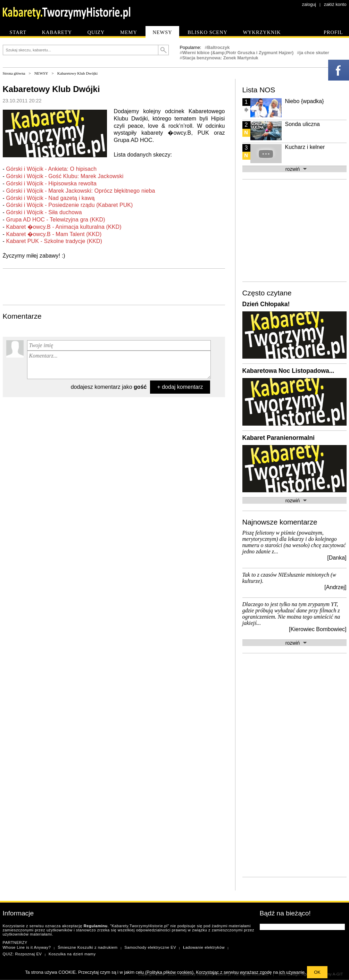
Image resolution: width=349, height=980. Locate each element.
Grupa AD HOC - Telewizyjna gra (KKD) (55, 220)
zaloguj (309, 4)
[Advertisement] (114, 286)
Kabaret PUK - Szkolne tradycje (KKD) (54, 241)
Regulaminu (96, 926)
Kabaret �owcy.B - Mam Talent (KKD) (54, 234)
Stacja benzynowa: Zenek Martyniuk (220, 58)
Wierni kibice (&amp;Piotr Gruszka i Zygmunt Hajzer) (238, 53)
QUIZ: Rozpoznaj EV (22, 954)
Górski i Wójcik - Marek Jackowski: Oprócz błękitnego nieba (80, 191)
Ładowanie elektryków (204, 947)
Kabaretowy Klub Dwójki (77, 73)
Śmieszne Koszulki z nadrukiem (88, 947)
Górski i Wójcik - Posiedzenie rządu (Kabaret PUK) (69, 205)
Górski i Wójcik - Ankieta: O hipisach (51, 169)
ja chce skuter (314, 53)
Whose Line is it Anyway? (27, 947)
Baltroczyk (219, 47)
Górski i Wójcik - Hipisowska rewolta (51, 183)
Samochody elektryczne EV (150, 947)
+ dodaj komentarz (180, 387)
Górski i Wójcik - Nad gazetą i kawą (50, 198)
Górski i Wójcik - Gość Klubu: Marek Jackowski (65, 176)
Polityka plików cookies (169, 972)
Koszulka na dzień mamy (72, 954)
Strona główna (14, 73)
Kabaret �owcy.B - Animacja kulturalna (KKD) (64, 227)
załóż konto (335, 4)
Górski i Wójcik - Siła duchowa (44, 212)
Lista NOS (259, 90)
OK (317, 972)
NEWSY (41, 73)
